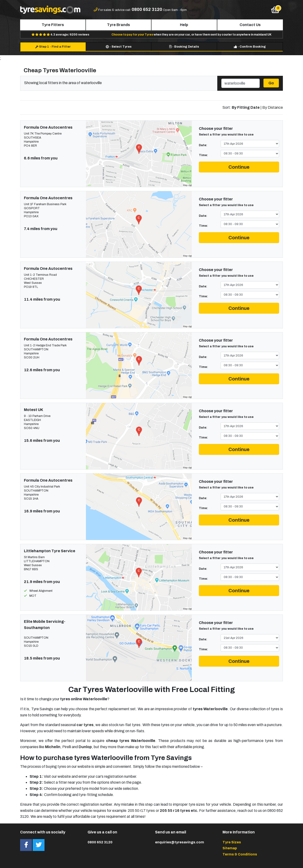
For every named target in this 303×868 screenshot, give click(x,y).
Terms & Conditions (240, 854)
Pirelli (67, 747)
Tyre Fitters (53, 25)
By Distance (273, 107)
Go (271, 83)
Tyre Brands (118, 25)
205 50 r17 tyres (141, 811)
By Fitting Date (246, 107)
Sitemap (230, 848)
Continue (239, 167)
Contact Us (250, 25)
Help (184, 25)
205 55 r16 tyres (175, 811)
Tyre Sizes (232, 842)
